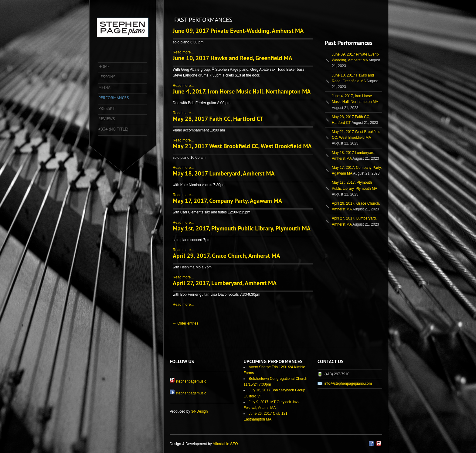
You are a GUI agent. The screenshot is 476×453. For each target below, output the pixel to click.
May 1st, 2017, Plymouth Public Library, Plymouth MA (242, 228)
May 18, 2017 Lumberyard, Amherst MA (224, 173)
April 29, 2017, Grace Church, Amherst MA (226, 256)
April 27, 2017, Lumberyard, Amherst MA (225, 283)
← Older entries (185, 323)
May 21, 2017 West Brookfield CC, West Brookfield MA (242, 146)
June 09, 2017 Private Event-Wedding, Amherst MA (238, 31)
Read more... (183, 52)
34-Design (200, 411)
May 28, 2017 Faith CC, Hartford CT (218, 119)
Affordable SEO (225, 444)
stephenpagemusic (191, 381)
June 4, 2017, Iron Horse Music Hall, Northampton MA (242, 91)
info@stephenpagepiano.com (348, 383)
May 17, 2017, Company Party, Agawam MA (227, 201)
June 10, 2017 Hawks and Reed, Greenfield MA (233, 58)
